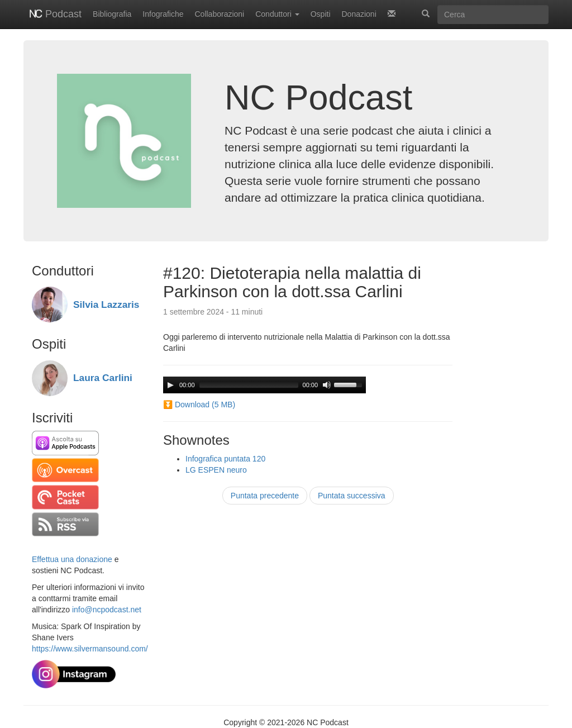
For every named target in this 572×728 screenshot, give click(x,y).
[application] (264, 385)
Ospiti (321, 14)
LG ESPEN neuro (216, 470)
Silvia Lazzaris (106, 304)
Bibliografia (112, 14)
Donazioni (359, 14)
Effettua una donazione (72, 559)
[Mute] (327, 385)
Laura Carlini (103, 378)
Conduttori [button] (277, 14)
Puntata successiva (352, 496)
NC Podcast (318, 97)
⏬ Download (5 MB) (199, 405)
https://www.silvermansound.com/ (90, 649)
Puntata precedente (265, 496)
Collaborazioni (220, 14)
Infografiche (163, 14)
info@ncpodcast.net (107, 610)
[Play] (170, 385)
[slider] (249, 385)
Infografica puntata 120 (225, 459)
